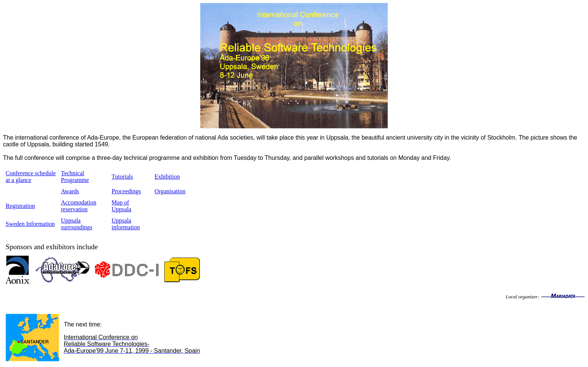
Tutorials (122, 177)
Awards (70, 191)
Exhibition (167, 177)
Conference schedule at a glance (31, 177)
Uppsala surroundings (77, 224)
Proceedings (126, 191)
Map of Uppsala (121, 206)
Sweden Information (30, 224)
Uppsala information (126, 224)
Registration (20, 206)
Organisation (170, 191)
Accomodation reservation (79, 206)
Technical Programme (75, 177)
